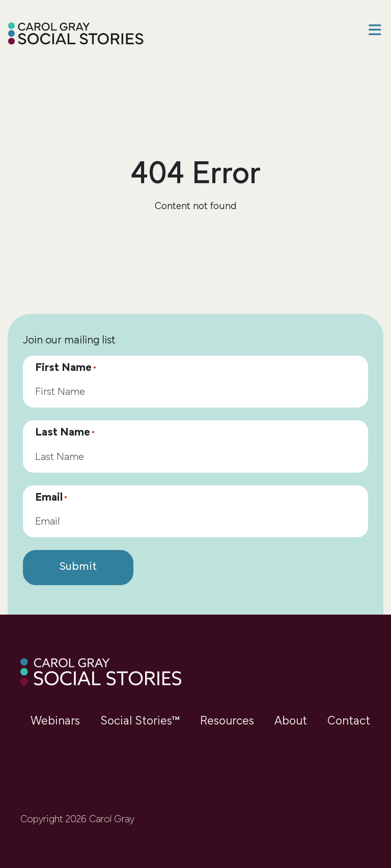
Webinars (55, 721)
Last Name (65, 433)
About (291, 721)
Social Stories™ (140, 721)
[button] (375, 32)
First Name (66, 368)
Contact (349, 721)
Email (51, 498)
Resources (227, 721)
